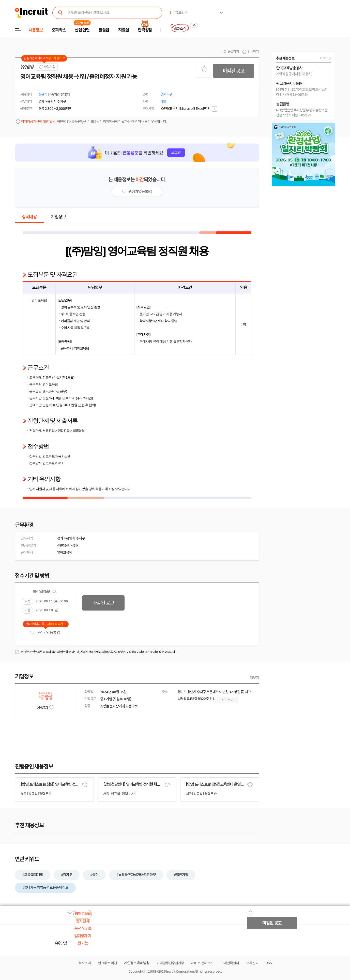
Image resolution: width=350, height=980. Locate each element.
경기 (60, 538)
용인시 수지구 (75, 538)
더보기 (254, 678)
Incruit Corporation (180, 971)
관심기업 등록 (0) (45, 633)
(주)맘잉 (27, 67)
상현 (75, 545)
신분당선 (63, 545)
